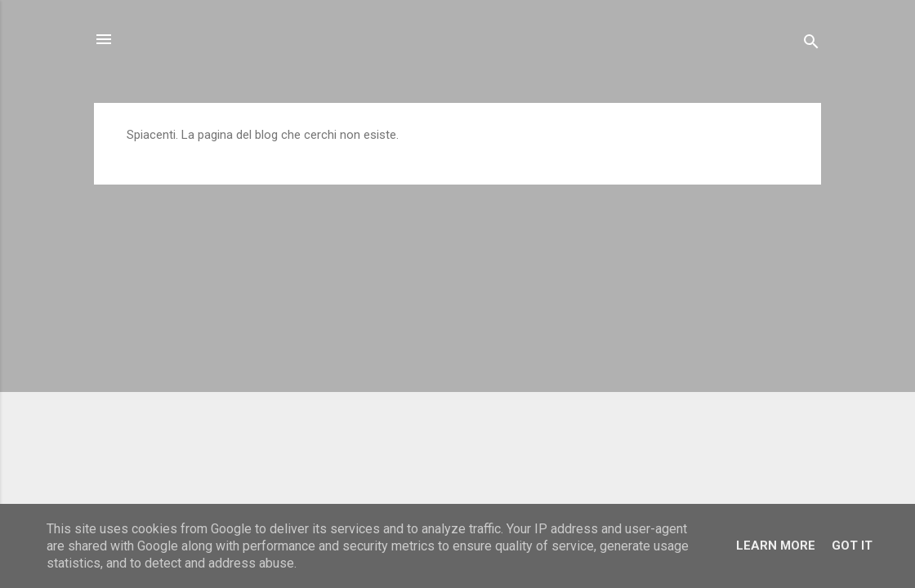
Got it (852, 546)
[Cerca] (811, 45)
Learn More (776, 546)
